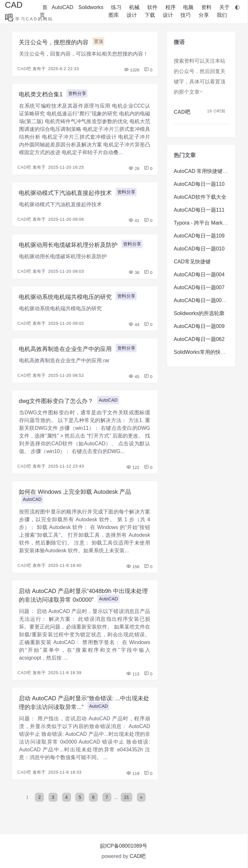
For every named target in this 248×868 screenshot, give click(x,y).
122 (133, 467)
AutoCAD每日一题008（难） (207, 300)
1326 (132, 70)
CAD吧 (24, 69)
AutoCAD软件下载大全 (200, 197)
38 (134, 273)
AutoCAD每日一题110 (199, 184)
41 (134, 221)
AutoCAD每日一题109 (199, 236)
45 (134, 377)
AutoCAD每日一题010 (199, 249)
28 (134, 169)
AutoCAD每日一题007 (199, 287)
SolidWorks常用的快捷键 (202, 352)
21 (127, 797)
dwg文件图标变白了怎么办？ (56, 401)
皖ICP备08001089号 (124, 846)
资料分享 (77, 93)
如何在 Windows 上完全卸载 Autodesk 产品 (75, 492)
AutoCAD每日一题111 (199, 210)
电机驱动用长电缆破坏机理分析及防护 (68, 245)
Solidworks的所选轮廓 (199, 313)
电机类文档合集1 (41, 94)
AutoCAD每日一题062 (199, 339)
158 (133, 567)
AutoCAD (108, 400)
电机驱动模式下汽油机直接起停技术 (65, 193)
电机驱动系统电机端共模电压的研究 (65, 297)
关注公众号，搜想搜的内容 (54, 42)
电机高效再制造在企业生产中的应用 (65, 349)
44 (134, 325)
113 (133, 674)
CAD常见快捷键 (192, 262)
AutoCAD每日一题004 (199, 275)
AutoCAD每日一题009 (199, 326)
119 (133, 773)
